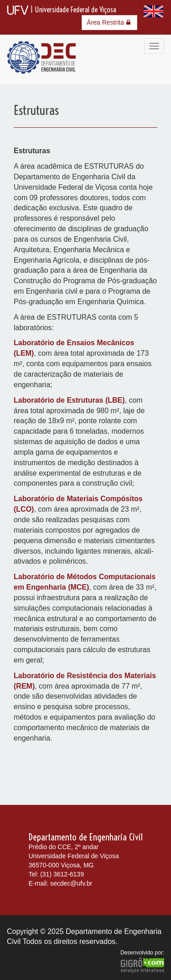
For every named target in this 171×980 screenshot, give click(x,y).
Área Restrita (109, 22)
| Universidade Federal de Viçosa (62, 10)
